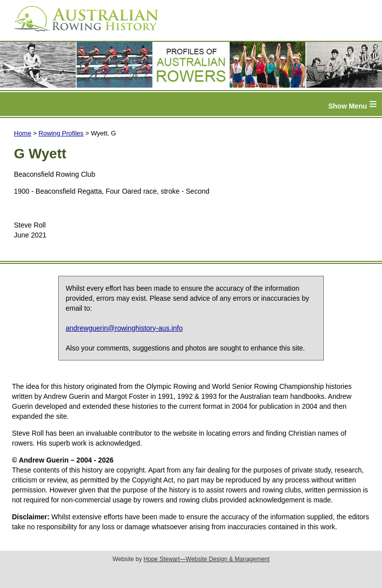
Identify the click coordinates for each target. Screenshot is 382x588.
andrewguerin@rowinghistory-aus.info (124, 328)
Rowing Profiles (61, 133)
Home (23, 133)
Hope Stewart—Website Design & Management (207, 559)
